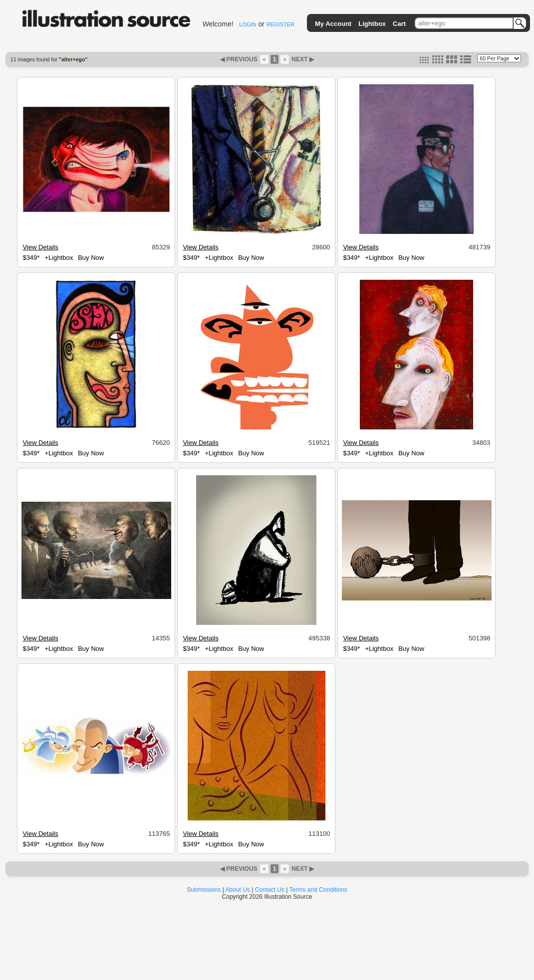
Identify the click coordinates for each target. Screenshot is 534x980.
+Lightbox (59, 258)
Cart (399, 24)
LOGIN (248, 24)
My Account (333, 24)
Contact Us (270, 890)
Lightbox (372, 24)
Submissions (204, 890)
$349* (31, 258)
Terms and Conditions (318, 890)
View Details (40, 247)
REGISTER (280, 24)
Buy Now (91, 258)
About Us (238, 890)
